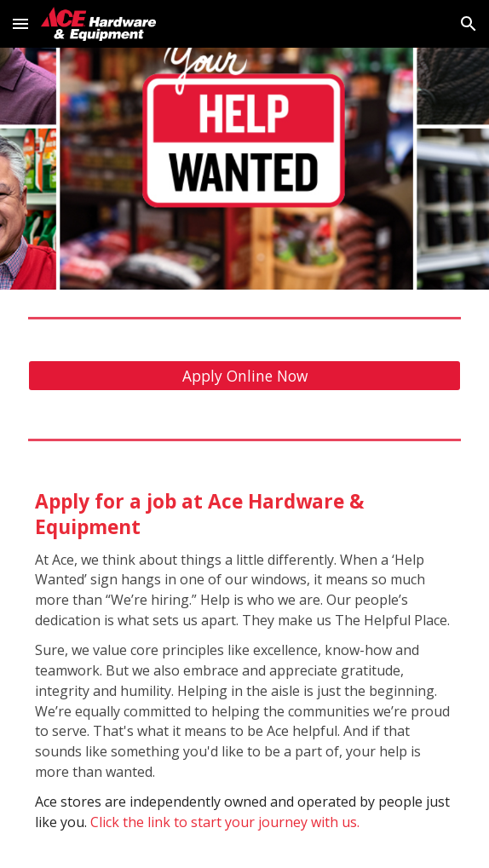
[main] (244, 665)
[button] (20, 23)
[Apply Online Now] (244, 376)
